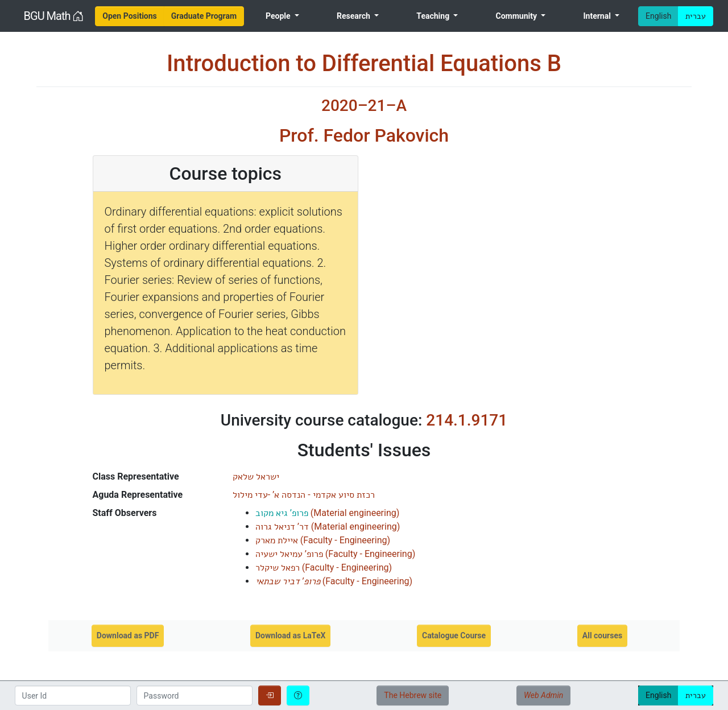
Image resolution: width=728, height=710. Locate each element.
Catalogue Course (454, 635)
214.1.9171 (467, 420)
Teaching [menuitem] (434, 16)
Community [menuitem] (518, 16)
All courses (602, 635)
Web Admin (543, 695)
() (328, 513)
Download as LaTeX (290, 635)
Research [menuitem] (354, 16)
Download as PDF (128, 635)
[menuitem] (130, 16)
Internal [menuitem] (598, 16)
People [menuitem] (279, 16)
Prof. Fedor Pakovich (364, 135)
